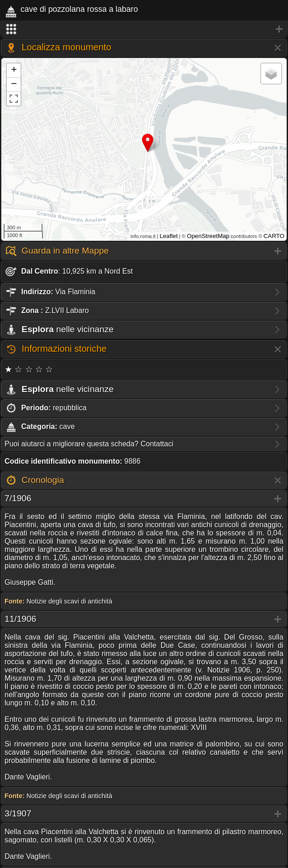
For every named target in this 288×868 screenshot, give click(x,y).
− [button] (14, 85)
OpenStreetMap (208, 236)
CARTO (274, 236)
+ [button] (14, 70)
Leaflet (169, 236)
